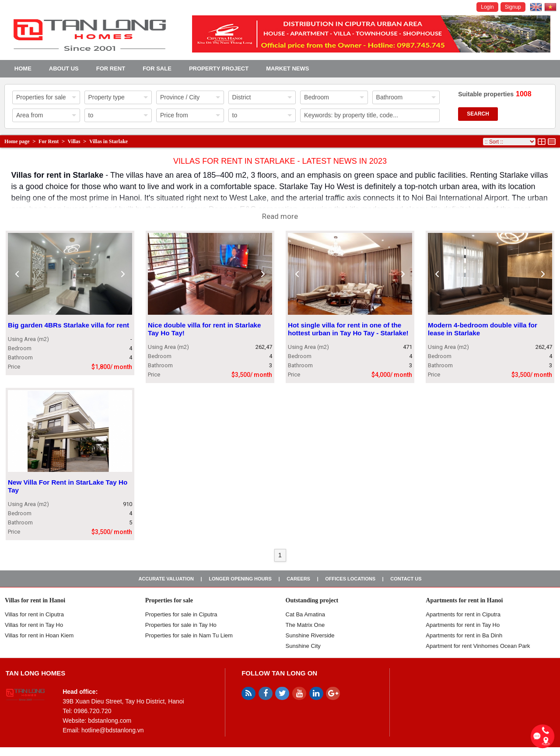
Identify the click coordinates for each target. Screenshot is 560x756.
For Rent (111, 69)
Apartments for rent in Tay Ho (463, 625)
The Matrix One (305, 625)
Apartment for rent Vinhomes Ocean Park (478, 646)
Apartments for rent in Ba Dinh (464, 635)
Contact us (406, 579)
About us (64, 69)
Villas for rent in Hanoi (35, 600)
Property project (219, 69)
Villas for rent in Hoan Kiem (39, 635)
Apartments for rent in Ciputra (463, 614)
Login (487, 7)
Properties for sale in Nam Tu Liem (189, 635)
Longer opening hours (240, 579)
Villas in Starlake (108, 141)
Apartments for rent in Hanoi (464, 600)
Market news (287, 69)
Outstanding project (312, 600)
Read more (280, 216)
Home (23, 69)
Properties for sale (169, 600)
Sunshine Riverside (310, 635)
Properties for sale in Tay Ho (181, 625)
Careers (298, 579)
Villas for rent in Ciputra (34, 614)
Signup (513, 7)
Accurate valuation (166, 579)
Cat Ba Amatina (305, 614)
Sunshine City (303, 646)
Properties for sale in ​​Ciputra (181, 614)
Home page (17, 141)
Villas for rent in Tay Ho (34, 625)
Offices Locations (350, 579)
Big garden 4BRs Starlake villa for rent (68, 325)
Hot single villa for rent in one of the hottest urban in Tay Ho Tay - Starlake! (348, 329)
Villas (74, 141)
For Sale (157, 69)
